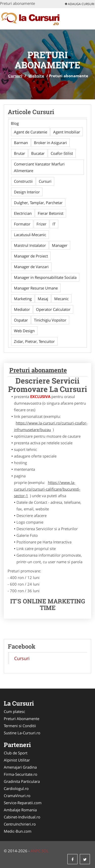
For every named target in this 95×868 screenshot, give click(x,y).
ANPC (36, 851)
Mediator (22, 309)
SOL (45, 851)
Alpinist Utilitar (17, 760)
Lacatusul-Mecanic (30, 235)
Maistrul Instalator (30, 245)
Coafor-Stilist (62, 153)
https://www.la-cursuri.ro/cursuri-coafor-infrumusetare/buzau (51, 426)
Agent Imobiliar (67, 132)
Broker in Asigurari (50, 143)
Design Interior (27, 192)
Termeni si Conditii (20, 726)
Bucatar (38, 153)
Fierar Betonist (51, 213)
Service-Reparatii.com (23, 803)
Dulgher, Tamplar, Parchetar (38, 203)
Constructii (23, 181)
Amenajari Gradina (20, 767)
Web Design (24, 331)
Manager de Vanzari (31, 267)
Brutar (20, 153)
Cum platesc (14, 711)
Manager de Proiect (31, 256)
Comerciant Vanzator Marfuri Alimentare (39, 167)
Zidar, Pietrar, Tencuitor (34, 341)
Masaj (43, 299)
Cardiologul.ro (16, 788)
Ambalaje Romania (20, 810)
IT (54, 224)
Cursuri (15, 76)
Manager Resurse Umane (36, 288)
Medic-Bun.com (18, 831)
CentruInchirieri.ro (20, 824)
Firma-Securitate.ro (21, 774)
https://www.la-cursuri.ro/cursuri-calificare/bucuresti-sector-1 (47, 489)
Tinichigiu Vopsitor (50, 320)
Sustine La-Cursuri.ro (22, 733)
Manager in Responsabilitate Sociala (45, 277)
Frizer (41, 224)
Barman (21, 143)
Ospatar (21, 320)
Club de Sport (16, 753)
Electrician (23, 213)
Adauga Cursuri (80, 4)
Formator (22, 224)
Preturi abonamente (38, 370)
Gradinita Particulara (22, 781)
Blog (15, 123)
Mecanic (61, 299)
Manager (60, 245)
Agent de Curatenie (31, 132)
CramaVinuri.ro (17, 796)
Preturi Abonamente (22, 719)
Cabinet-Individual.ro (22, 817)
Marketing (23, 299)
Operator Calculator (53, 309)
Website (36, 76)
